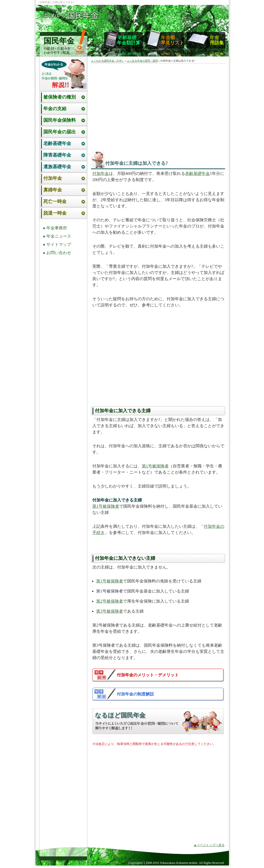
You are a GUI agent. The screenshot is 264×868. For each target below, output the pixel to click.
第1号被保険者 (155, 466)
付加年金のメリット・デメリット (148, 675)
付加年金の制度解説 (135, 694)
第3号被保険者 (110, 611)
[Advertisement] (137, 106)
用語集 (217, 43)
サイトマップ (59, 244)
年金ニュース (59, 236)
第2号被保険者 (110, 601)
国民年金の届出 (60, 132)
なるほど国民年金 (120, 715)
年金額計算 (129, 43)
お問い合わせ (59, 253)
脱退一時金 (55, 213)
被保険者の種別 (60, 97)
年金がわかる (54, 64)
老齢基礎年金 (197, 173)
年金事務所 (57, 228)
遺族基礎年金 (57, 167)
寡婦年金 (53, 190)
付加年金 (101, 173)
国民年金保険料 (60, 120)
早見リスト (172, 43)
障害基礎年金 (57, 155)
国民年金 (59, 41)
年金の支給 (55, 109)
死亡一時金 (55, 201)
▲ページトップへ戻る (209, 845)
